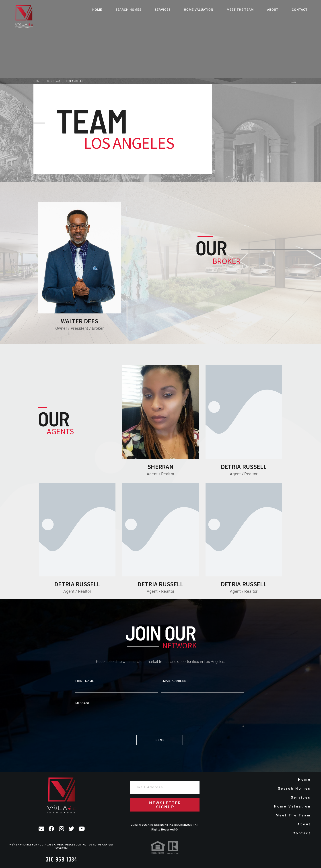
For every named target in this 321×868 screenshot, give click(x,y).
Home (97, 10)
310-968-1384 (62, 859)
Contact (300, 10)
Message (83, 703)
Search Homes (128, 10)
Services (163, 10)
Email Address (174, 681)
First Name (85, 681)
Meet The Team (240, 10)
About (273, 10)
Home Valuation (199, 10)
